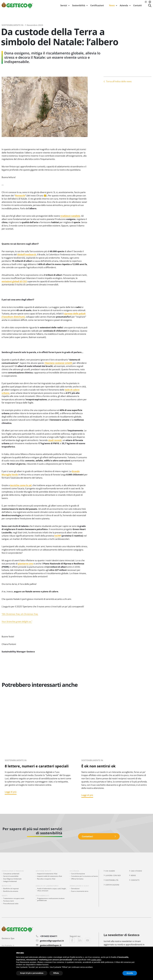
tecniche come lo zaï (21, 485)
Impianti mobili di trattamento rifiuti (50, 876)
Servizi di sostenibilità (11, 876)
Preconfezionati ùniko (11, 904)
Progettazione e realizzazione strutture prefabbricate (51, 899)
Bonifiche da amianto (11, 891)
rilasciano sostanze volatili (58, 363)
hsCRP (58, 536)
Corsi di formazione (78, 874)
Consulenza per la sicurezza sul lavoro (85, 876)
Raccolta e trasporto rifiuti (46, 879)
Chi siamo (110, 871)
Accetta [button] (130, 973)
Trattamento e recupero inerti (14, 898)
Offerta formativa (77, 879)
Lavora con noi (113, 875)
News (133, 875)
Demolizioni (75, 889)
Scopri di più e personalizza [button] (32, 973)
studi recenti (55, 440)
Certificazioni (97, 5)
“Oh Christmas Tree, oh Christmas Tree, (20, 614)
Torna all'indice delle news (119, 81)
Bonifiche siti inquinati (11, 889)
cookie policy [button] (96, 960)
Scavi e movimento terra (80, 891)
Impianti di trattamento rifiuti (47, 874)
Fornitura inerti (8, 901)
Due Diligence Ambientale (12, 879)
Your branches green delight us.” (17, 621)
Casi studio (136, 871)
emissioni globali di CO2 (14, 281)
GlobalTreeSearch (27, 254)
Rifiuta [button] (56, 973)
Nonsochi (20, 196)
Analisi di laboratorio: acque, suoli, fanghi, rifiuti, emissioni (52, 890)
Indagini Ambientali (10, 881)
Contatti (138, 5)
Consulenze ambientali (11, 874)
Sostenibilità (112, 880)
